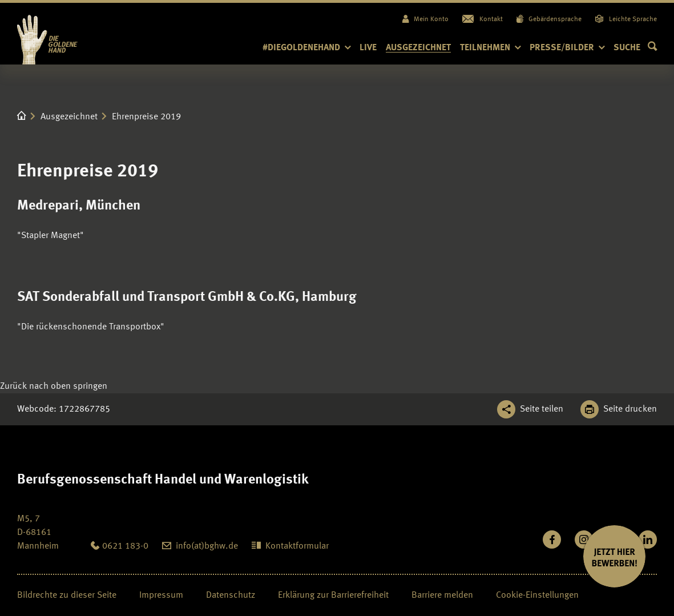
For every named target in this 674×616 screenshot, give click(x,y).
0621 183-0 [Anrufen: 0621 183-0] (125, 546)
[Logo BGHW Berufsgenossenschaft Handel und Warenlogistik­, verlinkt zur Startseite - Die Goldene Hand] (70, 34)
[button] (635, 48)
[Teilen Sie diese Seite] (530, 409)
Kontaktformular (297, 546)
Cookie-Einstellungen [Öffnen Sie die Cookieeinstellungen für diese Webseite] (537, 595)
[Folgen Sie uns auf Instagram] (584, 539)
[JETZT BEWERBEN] (614, 556)
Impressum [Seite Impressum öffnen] (161, 595)
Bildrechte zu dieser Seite (67, 595)
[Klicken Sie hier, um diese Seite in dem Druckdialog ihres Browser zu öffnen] (619, 409)
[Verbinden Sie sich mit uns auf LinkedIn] (648, 539)
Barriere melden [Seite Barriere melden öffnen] (442, 595)
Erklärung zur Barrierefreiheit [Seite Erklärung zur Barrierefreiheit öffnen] (333, 595)
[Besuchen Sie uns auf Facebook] (552, 539)
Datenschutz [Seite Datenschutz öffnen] (231, 595)
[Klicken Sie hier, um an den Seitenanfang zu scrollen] (54, 386)
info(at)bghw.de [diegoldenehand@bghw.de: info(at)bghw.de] (207, 546)
